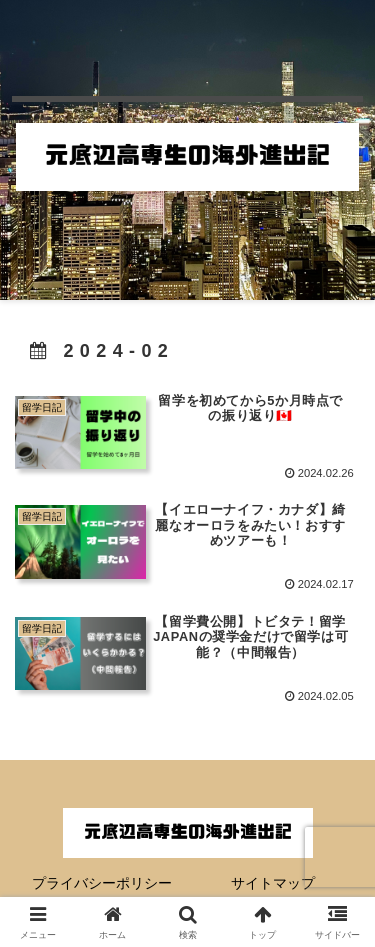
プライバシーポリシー (102, 883)
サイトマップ (273, 883)
